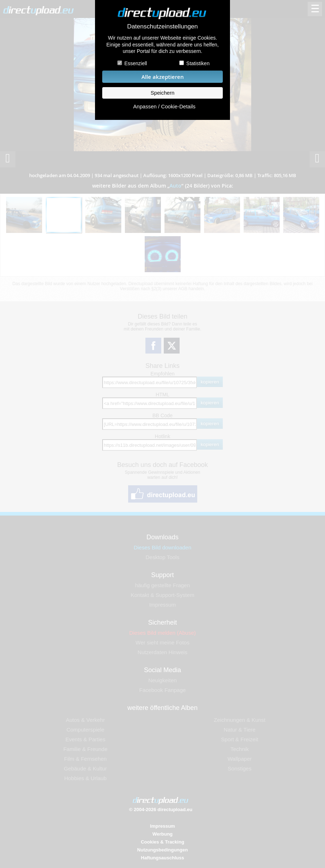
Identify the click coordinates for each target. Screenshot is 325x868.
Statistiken (198, 63)
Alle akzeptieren (163, 77)
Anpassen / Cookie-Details (164, 107)
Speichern (162, 93)
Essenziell (136, 63)
